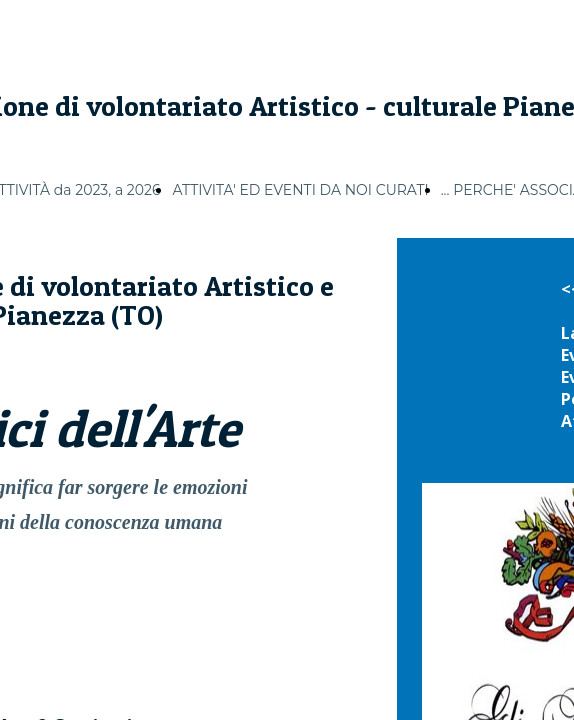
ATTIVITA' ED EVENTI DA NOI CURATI (300, 190)
